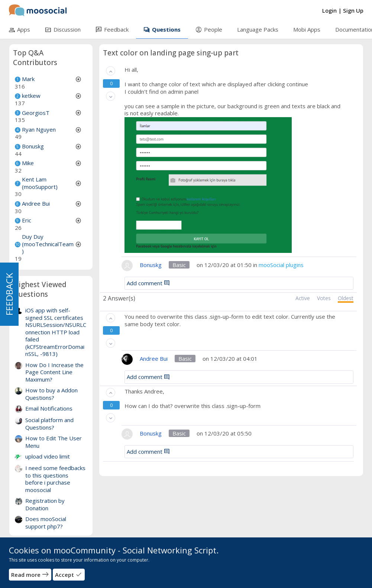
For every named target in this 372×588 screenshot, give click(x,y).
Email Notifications (49, 408)
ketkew (31, 96)
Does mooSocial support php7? (46, 523)
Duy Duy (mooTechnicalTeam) (48, 244)
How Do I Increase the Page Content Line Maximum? (54, 372)
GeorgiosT (36, 113)
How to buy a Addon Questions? (51, 394)
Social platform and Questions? (49, 424)
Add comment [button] (148, 283)
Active (303, 298)
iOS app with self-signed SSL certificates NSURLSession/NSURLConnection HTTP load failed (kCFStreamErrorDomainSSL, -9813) (56, 332)
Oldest (346, 298)
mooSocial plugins (281, 265)
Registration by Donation (45, 504)
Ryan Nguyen (39, 129)
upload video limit (48, 456)
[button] (111, 71)
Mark (28, 79)
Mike (28, 163)
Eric (27, 220)
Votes (324, 298)
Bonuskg (33, 146)
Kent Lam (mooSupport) (40, 183)
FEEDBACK (9, 294)
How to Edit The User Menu (54, 442)
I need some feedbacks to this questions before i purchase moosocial (55, 479)
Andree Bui (36, 203)
